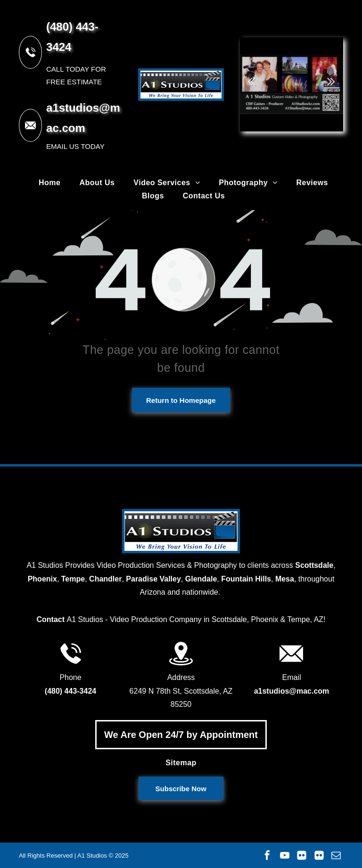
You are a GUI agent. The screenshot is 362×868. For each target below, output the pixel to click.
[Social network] (302, 855)
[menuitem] (49, 183)
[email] (336, 855)
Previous (252, 81)
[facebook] (267, 855)
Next (331, 81)
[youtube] (285, 855)
